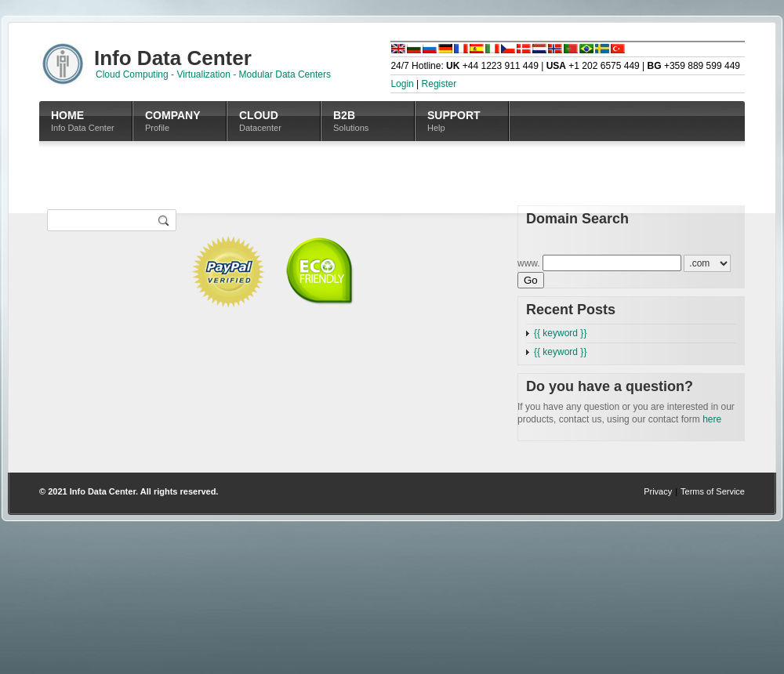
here (712, 419)
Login (402, 84)
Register (439, 84)
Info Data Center (103, 491)
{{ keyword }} (560, 333)
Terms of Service (713, 491)
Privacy (658, 491)
